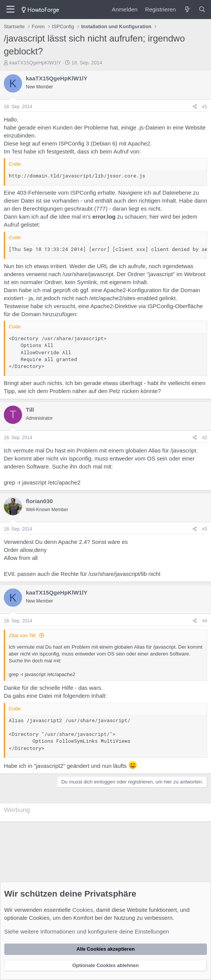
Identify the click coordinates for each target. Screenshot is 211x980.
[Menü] (10, 10)
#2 (205, 438)
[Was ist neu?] (187, 9)
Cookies (82, 910)
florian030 (39, 501)
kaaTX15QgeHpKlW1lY (35, 63)
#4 (205, 621)
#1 (205, 107)
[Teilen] (195, 107)
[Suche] (202, 9)
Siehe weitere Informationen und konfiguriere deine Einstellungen (87, 931)
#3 (205, 529)
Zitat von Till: (23, 635)
